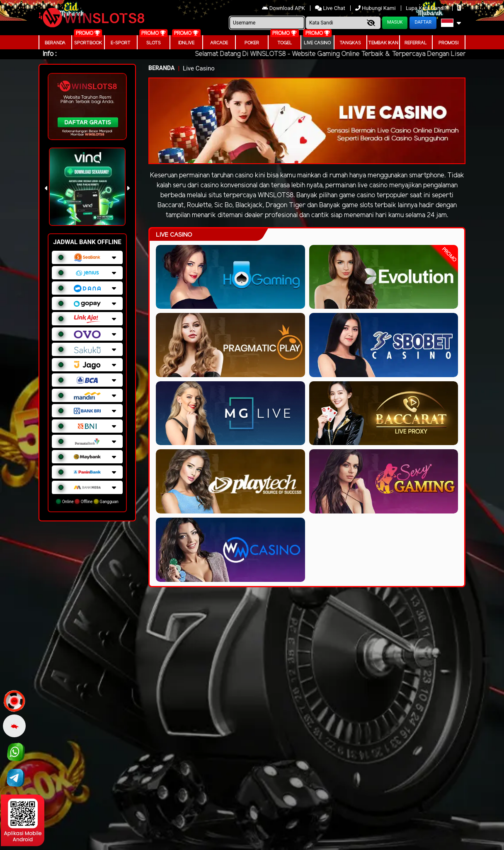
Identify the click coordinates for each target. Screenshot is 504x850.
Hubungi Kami (376, 8)
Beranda (55, 43)
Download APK (284, 8)
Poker (252, 43)
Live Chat (331, 8)
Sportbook (88, 43)
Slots (154, 43)
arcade (219, 43)
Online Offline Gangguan (87, 501)
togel (285, 43)
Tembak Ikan (383, 43)
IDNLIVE (186, 43)
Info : (50, 54)
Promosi (448, 43)
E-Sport (121, 43)
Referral (416, 43)
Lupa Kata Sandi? (427, 8)
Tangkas (350, 43)
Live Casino (317, 43)
